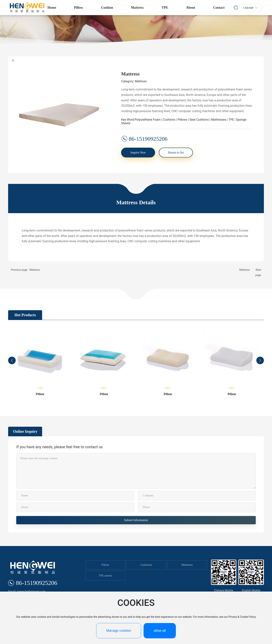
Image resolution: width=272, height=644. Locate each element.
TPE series (105, 576)
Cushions (146, 565)
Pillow (40, 394)
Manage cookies (119, 631)
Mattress (35, 270)
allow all (160, 631)
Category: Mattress (134, 81)
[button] (12, 360)
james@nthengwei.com (31, 591)
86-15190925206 (148, 139)
